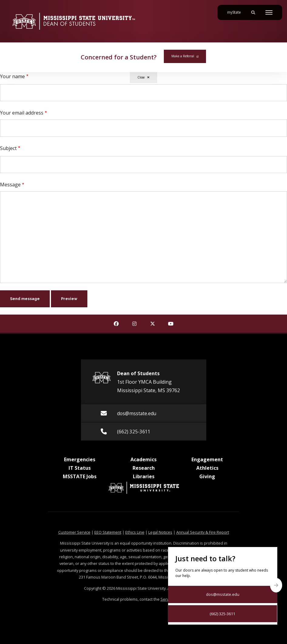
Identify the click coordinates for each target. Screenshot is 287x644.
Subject (8, 148)
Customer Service (74, 532)
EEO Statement (108, 532)
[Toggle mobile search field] (253, 12)
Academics (143, 459)
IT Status (80, 468)
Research (144, 468)
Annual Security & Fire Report (203, 532)
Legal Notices (160, 532)
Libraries (144, 476)
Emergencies (80, 459)
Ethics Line (135, 532)
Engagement (207, 459)
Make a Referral (185, 56)
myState (236, 10)
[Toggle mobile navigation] (269, 12)
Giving (207, 476)
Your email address (22, 113)
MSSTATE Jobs (80, 476)
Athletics (207, 468)
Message (10, 185)
